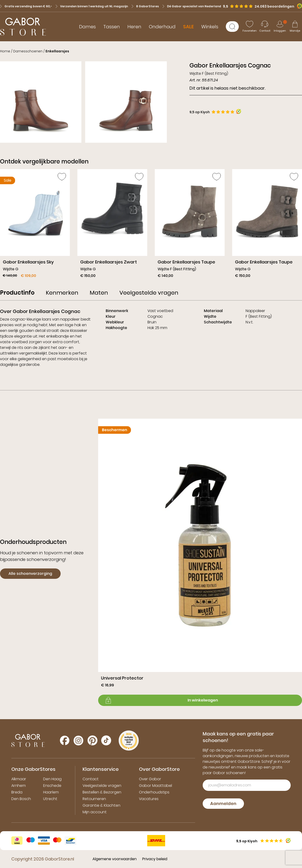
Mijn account (95, 812)
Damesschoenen (28, 51)
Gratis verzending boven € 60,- (26, 6)
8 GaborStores (145, 6)
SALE (188, 27)
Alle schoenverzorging (30, 574)
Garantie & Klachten (101, 805)
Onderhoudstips (154, 792)
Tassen (112, 27)
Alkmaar (19, 779)
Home (5, 51)
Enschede (52, 786)
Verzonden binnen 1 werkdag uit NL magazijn (92, 6)
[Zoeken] (232, 27)
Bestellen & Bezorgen (102, 792)
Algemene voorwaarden (115, 859)
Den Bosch (21, 799)
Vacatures (149, 799)
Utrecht (50, 799)
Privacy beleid (155, 859)
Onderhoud (162, 27)
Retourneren (94, 799)
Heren (134, 27)
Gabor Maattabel (155, 786)
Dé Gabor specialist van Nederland (192, 6)
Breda (17, 792)
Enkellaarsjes (57, 51)
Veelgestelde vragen (102, 786)
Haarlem (51, 792)
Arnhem (19, 786)
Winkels (210, 27)
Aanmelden (223, 803)
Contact (91, 779)
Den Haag (52, 779)
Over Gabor (150, 779)
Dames (87, 27)
